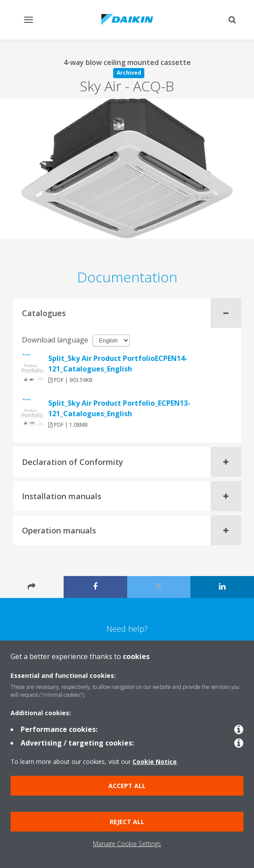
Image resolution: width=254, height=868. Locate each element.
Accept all (127, 786)
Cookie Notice (155, 762)
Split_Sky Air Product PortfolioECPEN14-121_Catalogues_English (118, 364)
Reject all (127, 822)
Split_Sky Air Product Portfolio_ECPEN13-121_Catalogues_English (119, 408)
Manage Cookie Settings (127, 844)
